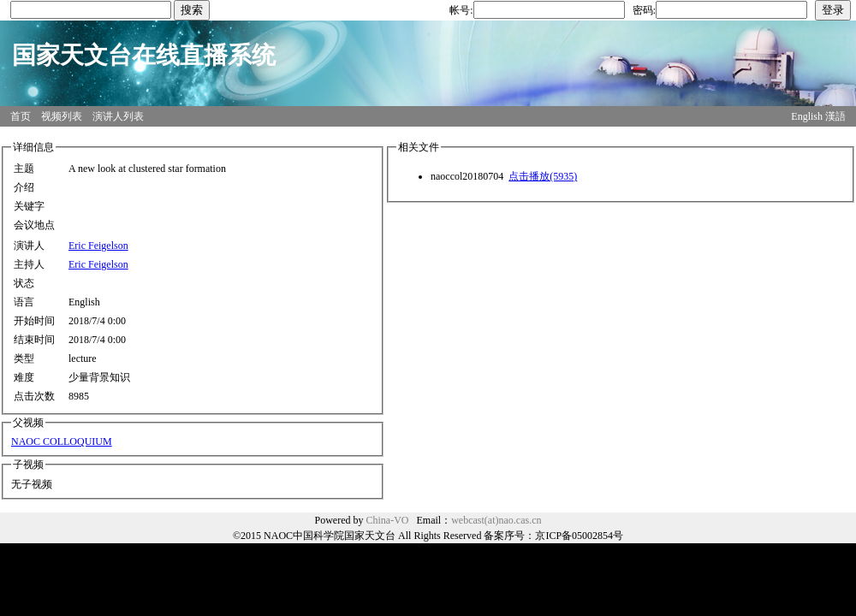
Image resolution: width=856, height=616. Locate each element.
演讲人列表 (118, 116)
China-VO (388, 520)
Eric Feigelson (98, 246)
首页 (21, 116)
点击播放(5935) (543, 176)
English (807, 116)
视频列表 (62, 116)
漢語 (835, 116)
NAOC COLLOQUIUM (62, 441)
